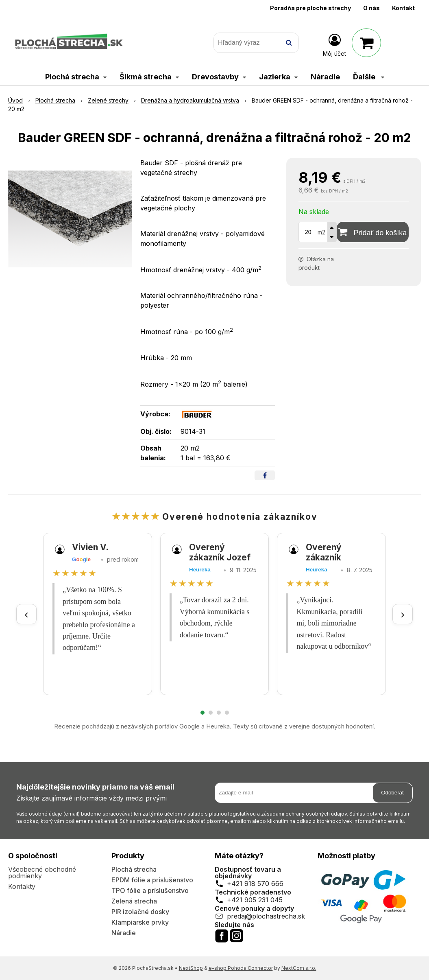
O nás (371, 8)
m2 (321, 232)
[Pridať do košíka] (373, 232)
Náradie (124, 933)
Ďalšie (369, 77)
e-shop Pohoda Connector (241, 968)
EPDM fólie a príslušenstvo (152, 880)
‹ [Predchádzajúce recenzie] (26, 614)
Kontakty (22, 886)
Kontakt (403, 8)
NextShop (191, 968)
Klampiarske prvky (140, 922)
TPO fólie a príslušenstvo (150, 890)
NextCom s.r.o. (299, 968)
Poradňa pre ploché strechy (310, 8)
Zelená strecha (134, 901)
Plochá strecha (134, 869)
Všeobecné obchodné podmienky (42, 873)
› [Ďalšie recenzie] (403, 614)
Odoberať (393, 793)
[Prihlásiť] (334, 44)
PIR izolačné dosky (140, 912)
